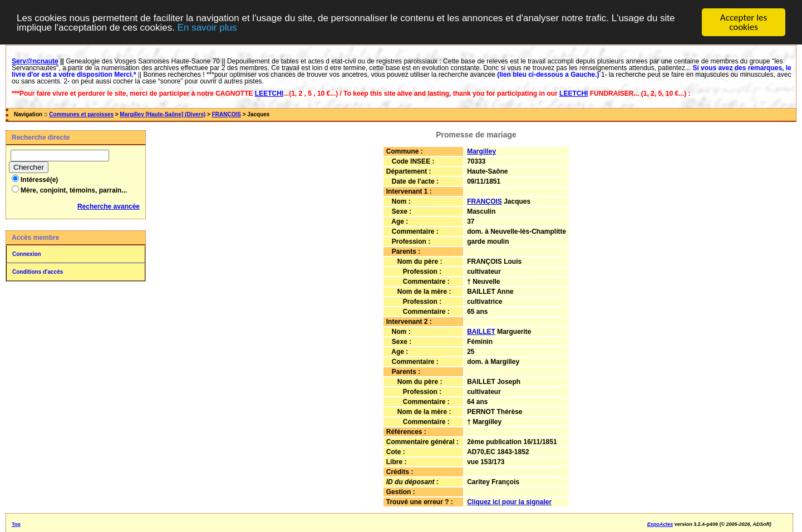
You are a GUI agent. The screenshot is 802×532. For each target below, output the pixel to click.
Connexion (27, 254)
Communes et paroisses (81, 114)
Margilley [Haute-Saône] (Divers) (163, 114)
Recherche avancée (109, 206)
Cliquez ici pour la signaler (509, 502)
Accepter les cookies (744, 22)
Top (16, 524)
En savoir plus (207, 28)
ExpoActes (660, 524)
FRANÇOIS (227, 114)
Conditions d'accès (38, 272)
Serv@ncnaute (35, 61)
